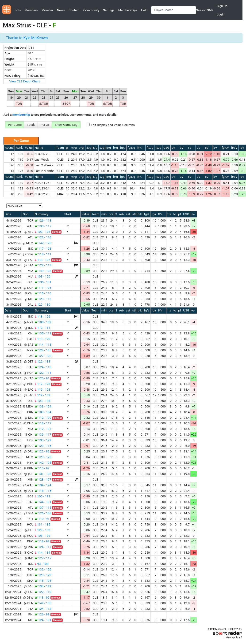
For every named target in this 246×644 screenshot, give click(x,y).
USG (166, 148)
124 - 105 (43, 350)
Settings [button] (109, 10)
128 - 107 (43, 479)
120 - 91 (42, 378)
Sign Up (222, 6)
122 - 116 (43, 237)
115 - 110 (43, 293)
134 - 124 (43, 485)
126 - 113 (43, 220)
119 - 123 (42, 390)
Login (221, 14)
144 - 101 (43, 502)
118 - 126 (42, 316)
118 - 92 (42, 541)
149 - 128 (43, 271)
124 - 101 (43, 620)
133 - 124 (43, 406)
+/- (193, 214)
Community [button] (91, 10)
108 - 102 (43, 322)
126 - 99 (42, 614)
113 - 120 (42, 339)
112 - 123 (42, 384)
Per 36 (45, 125)
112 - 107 (43, 429)
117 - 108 (43, 249)
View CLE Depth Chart (25, 81)
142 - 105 (43, 463)
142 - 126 (43, 243)
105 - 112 (42, 496)
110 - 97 (42, 468)
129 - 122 (43, 575)
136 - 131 (43, 282)
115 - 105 (43, 581)
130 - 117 (43, 226)
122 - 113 (43, 265)
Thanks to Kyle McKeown (27, 38)
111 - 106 (43, 288)
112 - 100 (43, 418)
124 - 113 (43, 609)
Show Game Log (66, 125)
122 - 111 (43, 373)
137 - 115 (43, 508)
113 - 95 (42, 598)
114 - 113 (43, 345)
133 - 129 (43, 440)
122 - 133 (42, 361)
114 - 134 (42, 553)
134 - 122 (43, 586)
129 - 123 (43, 457)
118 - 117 (43, 423)
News (61, 10)
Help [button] (144, 10)
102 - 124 (42, 232)
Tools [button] (17, 10)
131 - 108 (43, 474)
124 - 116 (43, 367)
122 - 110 (43, 592)
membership (21, 115)
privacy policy (232, 637)
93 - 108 (42, 564)
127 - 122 (43, 356)
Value (29, 148)
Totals (31, 125)
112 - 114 (42, 328)
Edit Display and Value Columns (113, 125)
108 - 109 (42, 536)
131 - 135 (42, 524)
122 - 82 (42, 451)
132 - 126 (43, 569)
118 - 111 (43, 254)
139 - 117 (43, 435)
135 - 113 (43, 333)
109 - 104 (43, 412)
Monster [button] (47, 10)
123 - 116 (43, 299)
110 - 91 (42, 519)
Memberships (128, 10)
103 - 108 (42, 401)
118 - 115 (43, 491)
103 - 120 (42, 276)
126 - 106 (43, 513)
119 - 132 (42, 395)
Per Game (15, 125)
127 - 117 (43, 558)
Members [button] (31, 10)
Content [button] (74, 10)
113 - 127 (42, 260)
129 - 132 (42, 530)
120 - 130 (42, 305)
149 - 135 (43, 603)
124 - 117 (43, 547)
